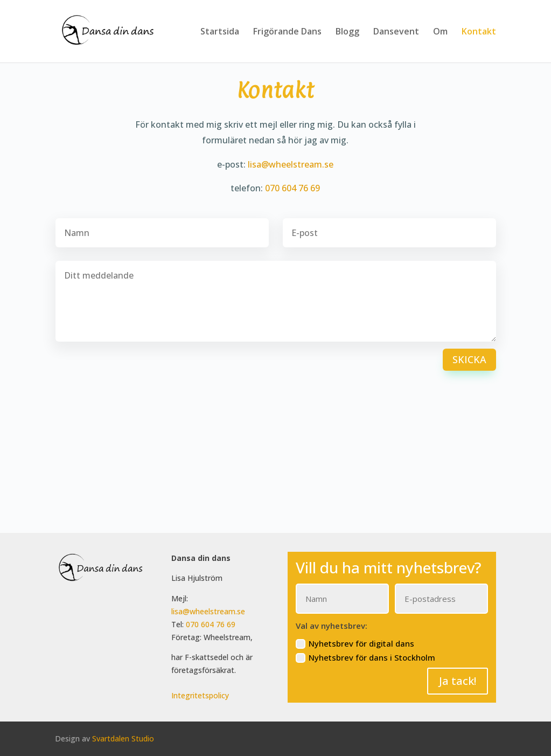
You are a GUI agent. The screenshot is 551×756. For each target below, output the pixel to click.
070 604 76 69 (292, 188)
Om (440, 32)
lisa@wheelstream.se (291, 164)
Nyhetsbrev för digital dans (355, 644)
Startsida (220, 32)
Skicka (469, 359)
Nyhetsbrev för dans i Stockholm (365, 658)
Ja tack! (458, 681)
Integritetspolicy (200, 695)
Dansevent (396, 32)
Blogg (347, 32)
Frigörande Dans (287, 32)
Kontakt (479, 32)
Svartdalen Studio (123, 738)
